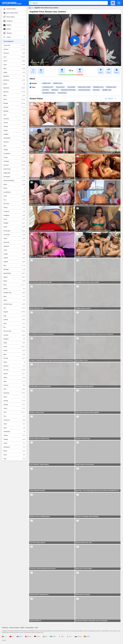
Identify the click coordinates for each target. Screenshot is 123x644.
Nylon (14, 296)
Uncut (14, 428)
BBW (14, 69)
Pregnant (14, 339)
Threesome (14, 420)
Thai (14, 416)
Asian (14, 65)
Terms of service (14, 628)
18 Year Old (14, 45)
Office (14, 300)
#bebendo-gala (98, 87)
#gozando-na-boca (49, 93)
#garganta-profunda (68, 90)
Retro (14, 354)
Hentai (14, 227)
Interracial (14, 242)
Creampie (14, 161)
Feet (14, 200)
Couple (14, 157)
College (14, 150)
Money (14, 289)
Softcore (14, 385)
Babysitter (14, 76)
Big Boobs (14, 88)
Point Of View (14, 331)
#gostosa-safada (84, 90)
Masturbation (14, 273)
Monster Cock (14, 293)
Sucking (14, 401)
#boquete (55, 90)
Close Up (14, 142)
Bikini (14, 96)
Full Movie (14, 212)
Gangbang (14, 215)
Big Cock (14, 92)
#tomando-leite (48, 87)
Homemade (14, 231)
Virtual (14, 443)
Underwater (14, 432)
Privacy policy (30, 628)
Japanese (14, 246)
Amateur (14, 49)
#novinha (96, 90)
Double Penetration (14, 181)
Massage (14, 269)
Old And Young (14, 304)
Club (14, 146)
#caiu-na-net (60, 87)
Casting (14, 126)
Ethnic (14, 188)
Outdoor (14, 320)
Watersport (14, 447)
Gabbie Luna (46, 83)
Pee (14, 327)
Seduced (14, 366)
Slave (14, 381)
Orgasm (14, 312)
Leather (14, 254)
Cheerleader (14, 138)
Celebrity (14, 134)
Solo (14, 389)
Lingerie (14, 262)
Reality (14, 350)
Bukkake (14, 111)
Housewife (14, 235)
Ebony (14, 184)
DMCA (22, 628)
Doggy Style (14, 173)
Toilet (14, 424)
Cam (14, 115)
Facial (14, 196)
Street (14, 397)
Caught (14, 130)
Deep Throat (14, 169)
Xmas (14, 455)
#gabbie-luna (107, 90)
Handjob (14, 223)
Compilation (14, 154)
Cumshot (14, 165)
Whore (14, 451)
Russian (14, 358)
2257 (36, 628)
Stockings (14, 393)
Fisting (14, 208)
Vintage (14, 439)
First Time (14, 204)
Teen (14, 412)
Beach (14, 84)
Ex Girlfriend (14, 192)
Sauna (14, 362)
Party (14, 323)
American (14, 53)
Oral (14, 308)
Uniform (14, 435)
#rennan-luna (111, 87)
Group (14, 219)
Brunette (14, 107)
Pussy (14, 347)
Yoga (14, 459)
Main (30, 8)
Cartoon (14, 123)
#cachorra (71, 87)
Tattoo (14, 408)
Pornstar (14, 335)
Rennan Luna (58, 83)
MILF (14, 266)
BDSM (14, 72)
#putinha (46, 90)
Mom (14, 285)
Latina (14, 250)
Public (14, 343)
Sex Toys (14, 370)
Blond (14, 99)
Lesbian (14, 258)
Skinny (14, 378)
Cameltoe (14, 119)
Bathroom (14, 80)
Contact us (5, 628)
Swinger (14, 405)
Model (14, 281)
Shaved (14, 374)
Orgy (14, 316)
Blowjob (14, 103)
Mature (14, 277)
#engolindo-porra (84, 87)
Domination (14, 177)
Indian (14, 239)
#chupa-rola (62, 93)
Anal (14, 57)
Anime (14, 61)
